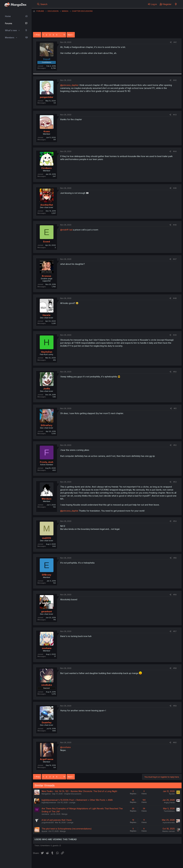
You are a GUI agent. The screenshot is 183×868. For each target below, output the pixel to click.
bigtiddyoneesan (49, 802)
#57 (175, 631)
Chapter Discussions (73, 794)
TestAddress (169, 811)
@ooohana (65, 747)
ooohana (47, 648)
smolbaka (47, 685)
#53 (175, 482)
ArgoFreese (47, 759)
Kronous (47, 276)
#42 (175, 80)
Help (115, 862)
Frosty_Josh (47, 462)
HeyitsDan (47, 352)
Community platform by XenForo (158, 862)
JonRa (47, 389)
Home (8, 16)
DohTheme (154, 864)
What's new (11, 30)
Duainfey (47, 722)
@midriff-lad (66, 230)
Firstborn (47, 168)
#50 (175, 372)
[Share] (171, 42)
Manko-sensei (169, 831)
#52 (175, 445)
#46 (175, 225)
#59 (175, 706)
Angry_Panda (169, 802)
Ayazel (44, 831)
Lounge (72, 802)
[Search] (42, 4)
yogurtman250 (48, 822)
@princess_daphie (69, 85)
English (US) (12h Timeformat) (48, 862)
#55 (175, 558)
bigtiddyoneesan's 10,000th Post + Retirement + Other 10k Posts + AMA (77, 800)
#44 (175, 151)
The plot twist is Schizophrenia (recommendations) (67, 829)
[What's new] (176, 4)
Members (10, 38)
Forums (9, 23)
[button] (19, 30)
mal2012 (47, 538)
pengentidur (47, 97)
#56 (175, 595)
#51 (175, 408)
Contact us (70, 862)
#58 (175, 668)
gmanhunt (47, 611)
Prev (38, 35)
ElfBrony (47, 575)
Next (70, 35)
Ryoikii (172, 794)
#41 (175, 42)
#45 (175, 188)
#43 (175, 115)
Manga (64, 814)
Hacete (47, 315)
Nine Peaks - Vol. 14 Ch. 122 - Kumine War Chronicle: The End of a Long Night (79, 791)
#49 (175, 335)
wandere (45, 814)
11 (64, 35)
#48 (175, 298)
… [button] (60, 35)
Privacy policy (103, 862)
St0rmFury (47, 425)
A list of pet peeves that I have (57, 820)
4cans (47, 131)
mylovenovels (169, 822)
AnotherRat (47, 205)
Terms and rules (86, 862)
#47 (175, 259)
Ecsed (47, 242)
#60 (175, 742)
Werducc (47, 499)
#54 (175, 521)
